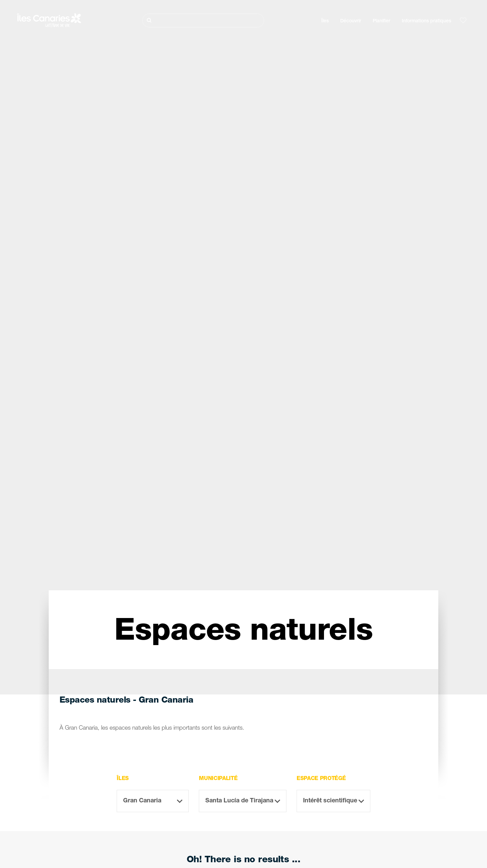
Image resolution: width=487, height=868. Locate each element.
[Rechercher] (203, 20)
